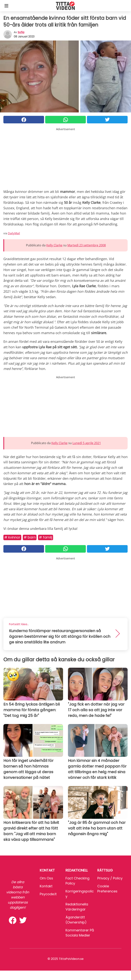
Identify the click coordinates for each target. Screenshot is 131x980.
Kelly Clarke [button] (54, 245)
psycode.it (48, 894)
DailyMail (14, 233)
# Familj (46, 537)
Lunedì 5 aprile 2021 (87, 443)
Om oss (46, 878)
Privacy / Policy (110, 878)
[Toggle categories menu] (6, 6)
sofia (21, 32)
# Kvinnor (12, 537)
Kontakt (46, 886)
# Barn (30, 537)
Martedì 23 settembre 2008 (87, 245)
